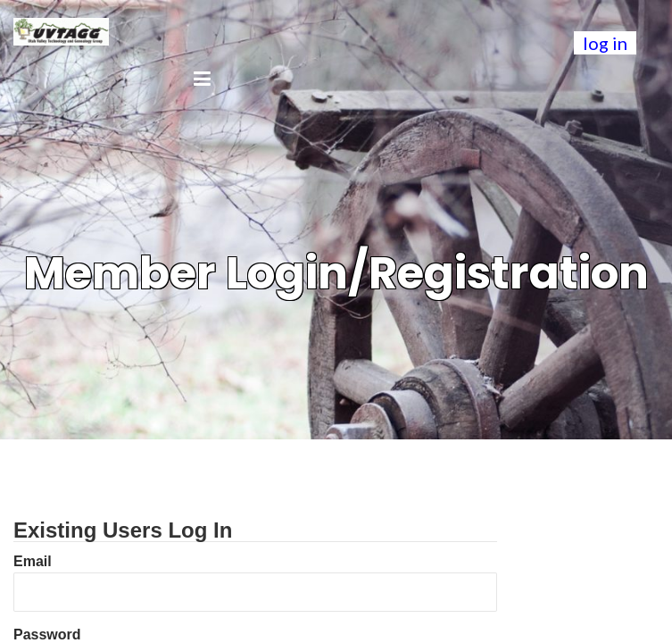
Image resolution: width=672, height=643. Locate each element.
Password (47, 635)
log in (605, 43)
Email (33, 561)
